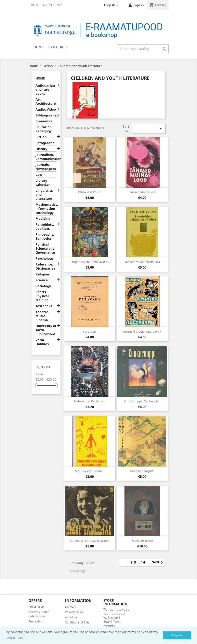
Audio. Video (46, 109)
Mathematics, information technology (46, 209)
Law (39, 175)
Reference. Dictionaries (45, 266)
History (41, 149)
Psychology (45, 258)
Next (158, 562)
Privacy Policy (74, 612)
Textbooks (44, 306)
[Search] (143, 49)
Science (42, 280)
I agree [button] (177, 635)
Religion (42, 274)
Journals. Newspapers (46, 167)
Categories (58, 47)
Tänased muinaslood (142, 192)
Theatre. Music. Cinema (42, 316)
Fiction (41, 137)
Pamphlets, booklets (45, 227)
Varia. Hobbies (42, 342)
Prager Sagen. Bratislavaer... (90, 262)
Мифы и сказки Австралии (142, 331)
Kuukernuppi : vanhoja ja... (142, 401)
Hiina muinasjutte (142, 471)
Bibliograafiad (46, 115)
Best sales (35, 621)
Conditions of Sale (77, 622)
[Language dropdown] (112, 5)
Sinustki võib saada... (90, 471)
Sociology (43, 286)
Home (38, 47)
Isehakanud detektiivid (90, 401)
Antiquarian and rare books (45, 90)
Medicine (43, 219)
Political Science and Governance (45, 249)
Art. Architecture (46, 102)
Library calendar (43, 183)
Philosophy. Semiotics (45, 237)
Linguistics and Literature (44, 195)
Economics (44, 121)
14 (143, 562)
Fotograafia (45, 143)
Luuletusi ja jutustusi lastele (90, 541)
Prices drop (36, 606)
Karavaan (90, 331)
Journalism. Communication (46, 157)
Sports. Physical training (42, 296)
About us (71, 617)
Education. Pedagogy (44, 129)
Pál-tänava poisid (90, 192)
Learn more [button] (15, 638)
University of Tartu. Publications (46, 330)
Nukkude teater (142, 541)
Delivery (70, 606)
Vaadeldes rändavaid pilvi (142, 262)
